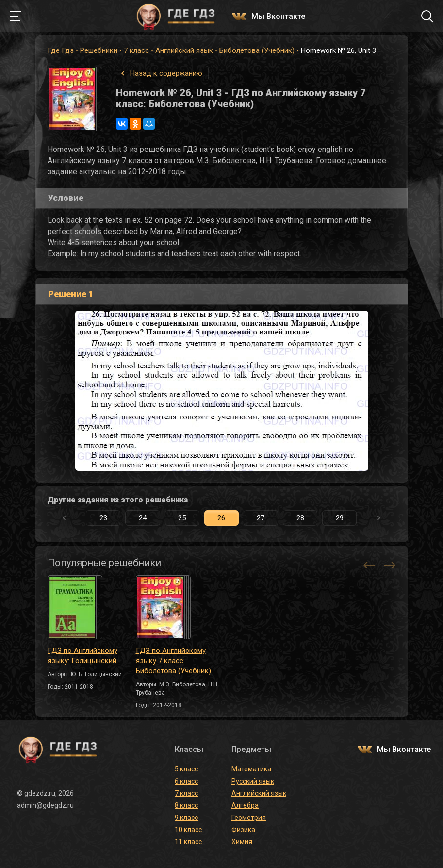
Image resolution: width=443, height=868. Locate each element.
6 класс (186, 781)
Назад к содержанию (166, 73)
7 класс (136, 50)
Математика (251, 769)
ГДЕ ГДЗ (176, 16)
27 (261, 518)
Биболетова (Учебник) (257, 50)
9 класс (186, 818)
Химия (242, 842)
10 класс (188, 830)
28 (300, 518)
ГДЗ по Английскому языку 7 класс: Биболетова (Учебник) (173, 661)
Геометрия (249, 818)
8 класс (186, 805)
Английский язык (184, 50)
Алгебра (245, 805)
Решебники (99, 50)
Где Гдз (61, 50)
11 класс (188, 842)
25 (182, 518)
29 (340, 518)
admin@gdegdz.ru (45, 805)
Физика (243, 830)
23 (103, 518)
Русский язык (253, 781)
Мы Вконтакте (278, 17)
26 (221, 518)
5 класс (186, 769)
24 (143, 518)
